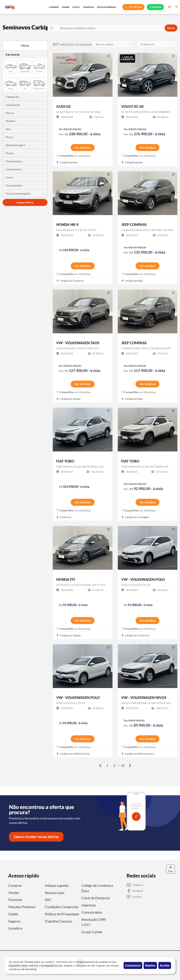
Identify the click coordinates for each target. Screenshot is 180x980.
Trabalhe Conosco (58, 921)
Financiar (15, 900)
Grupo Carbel (92, 931)
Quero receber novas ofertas (36, 837)
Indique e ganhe (57, 886)
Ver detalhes (83, 147)
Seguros (14, 921)
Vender (14, 893)
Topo (170, 869)
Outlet (13, 914)
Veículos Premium (22, 907)
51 (123, 766)
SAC (48, 900)
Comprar (15, 886)
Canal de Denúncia (96, 898)
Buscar (171, 28)
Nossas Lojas (55, 893)
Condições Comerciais (62, 907)
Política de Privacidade (62, 914)
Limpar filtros (25, 202)
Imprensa (89, 905)
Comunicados (92, 912)
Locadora (15, 928)
